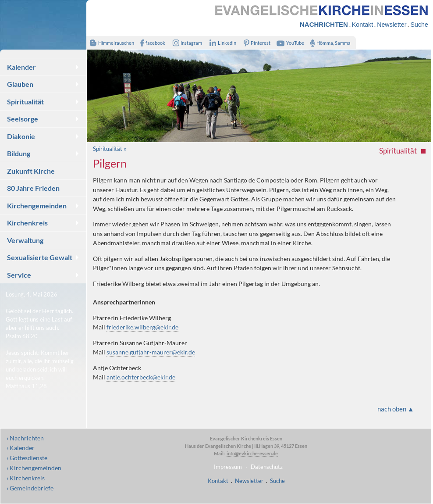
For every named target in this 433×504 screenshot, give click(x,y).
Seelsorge (23, 119)
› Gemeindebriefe (30, 488)
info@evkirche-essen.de (252, 453)
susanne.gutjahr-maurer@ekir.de (151, 352)
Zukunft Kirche (31, 171)
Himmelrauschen (110, 43)
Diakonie (21, 136)
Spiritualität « (110, 149)
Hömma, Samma (328, 43)
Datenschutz (267, 467)
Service (19, 275)
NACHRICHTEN (324, 24)
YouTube (289, 43)
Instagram (186, 43)
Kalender (21, 67)
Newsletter (392, 25)
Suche (419, 25)
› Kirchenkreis (26, 478)
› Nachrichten (25, 438)
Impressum (228, 467)
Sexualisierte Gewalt (40, 257)
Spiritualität (25, 102)
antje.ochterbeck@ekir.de (141, 377)
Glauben (20, 84)
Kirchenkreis (27, 223)
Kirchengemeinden (37, 206)
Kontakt (362, 25)
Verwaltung (25, 240)
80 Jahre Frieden (33, 188)
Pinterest (255, 43)
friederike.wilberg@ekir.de (142, 327)
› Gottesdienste (27, 458)
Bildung (19, 153)
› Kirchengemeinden (34, 468)
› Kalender (21, 448)
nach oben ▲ (396, 409)
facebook (151, 43)
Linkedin (221, 43)
